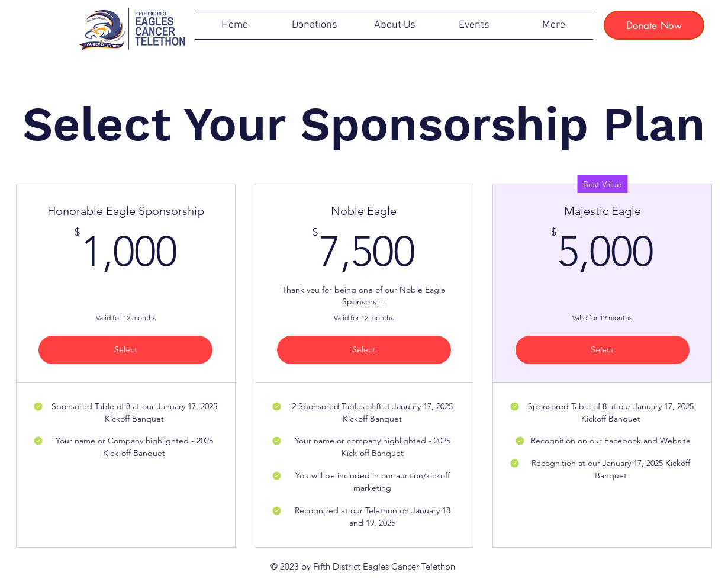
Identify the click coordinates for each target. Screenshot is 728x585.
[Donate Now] (654, 25)
